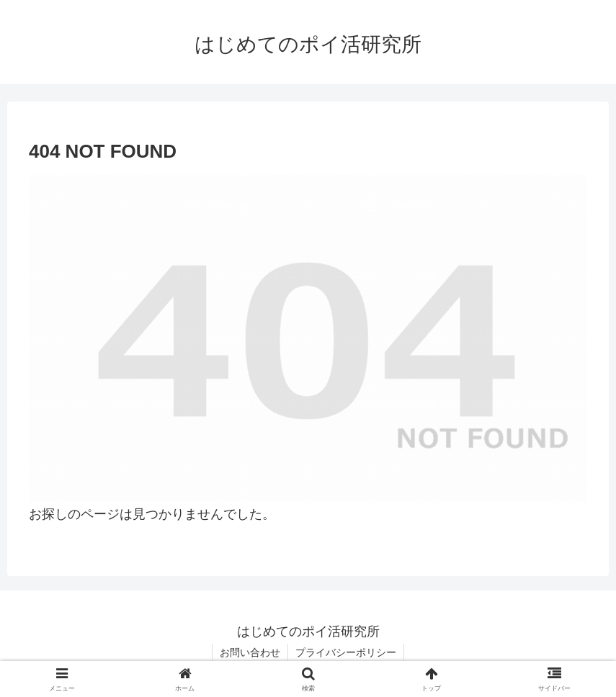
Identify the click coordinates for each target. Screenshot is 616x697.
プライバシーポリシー (346, 652)
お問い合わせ (250, 652)
